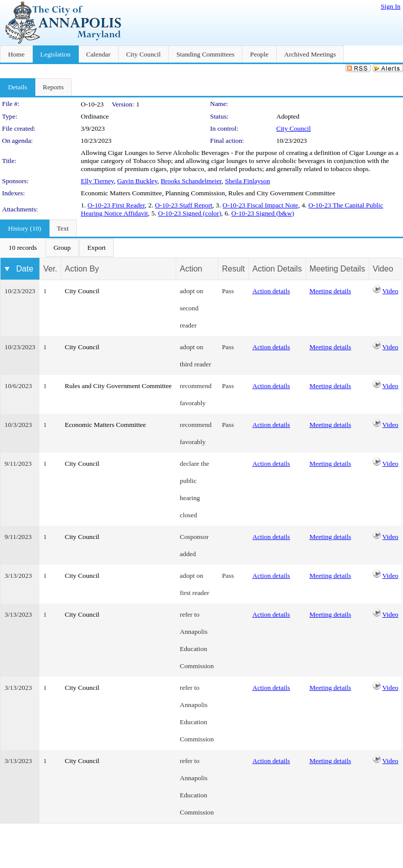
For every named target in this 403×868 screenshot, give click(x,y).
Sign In (391, 6)
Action (191, 269)
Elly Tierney (97, 181)
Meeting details (331, 291)
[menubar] (57, 248)
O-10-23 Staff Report (184, 205)
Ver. (51, 269)
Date (25, 269)
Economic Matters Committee (105, 425)
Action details (271, 291)
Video (390, 291)
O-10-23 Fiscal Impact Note (261, 205)
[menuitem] (23, 248)
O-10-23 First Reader (116, 205)
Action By (82, 269)
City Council (294, 128)
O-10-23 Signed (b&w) (263, 213)
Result (233, 269)
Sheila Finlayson (247, 181)
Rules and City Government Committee (118, 386)
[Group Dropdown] (62, 248)
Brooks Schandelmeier (191, 181)
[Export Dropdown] (96, 248)
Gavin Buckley (137, 181)
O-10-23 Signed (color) (190, 213)
